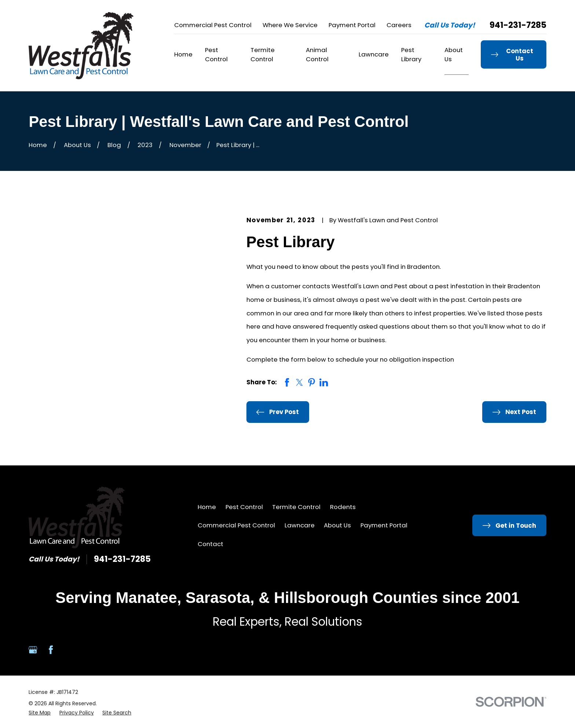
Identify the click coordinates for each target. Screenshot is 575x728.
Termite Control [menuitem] (263, 54)
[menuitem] (40, 713)
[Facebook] (51, 650)
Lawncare (300, 525)
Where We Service (290, 25)
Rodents (343, 507)
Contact (210, 544)
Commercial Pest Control (213, 25)
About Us (337, 525)
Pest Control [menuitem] (216, 54)
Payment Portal (352, 25)
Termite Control (296, 507)
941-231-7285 (518, 25)
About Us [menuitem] (454, 54)
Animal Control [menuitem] (317, 54)
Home (207, 507)
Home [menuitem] (183, 54)
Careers (399, 25)
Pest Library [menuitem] (411, 54)
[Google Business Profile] (33, 650)
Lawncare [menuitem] (374, 54)
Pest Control (244, 507)
